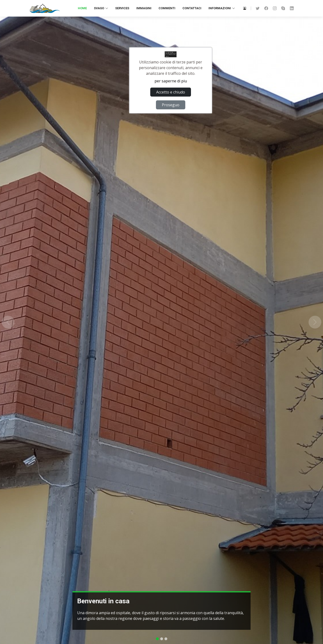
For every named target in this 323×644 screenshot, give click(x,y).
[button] (8, 322)
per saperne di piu (171, 81)
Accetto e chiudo (171, 92)
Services (122, 8)
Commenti (167, 8)
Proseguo (171, 105)
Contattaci (192, 8)
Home (82, 8)
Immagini (144, 8)
